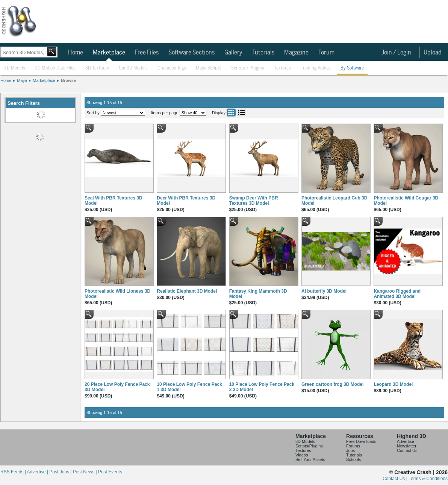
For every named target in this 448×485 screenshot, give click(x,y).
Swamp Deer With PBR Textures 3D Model (254, 201)
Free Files (147, 53)
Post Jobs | (61, 472)
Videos (302, 455)
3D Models (15, 68)
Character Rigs (172, 68)
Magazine (296, 53)
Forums (353, 446)
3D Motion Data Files (55, 68)
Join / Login (396, 53)
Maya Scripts (209, 68)
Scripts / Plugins (248, 68)
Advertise (406, 441)
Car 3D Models (133, 68)
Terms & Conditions (428, 479)
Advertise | (38, 472)
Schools (353, 459)
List (241, 113)
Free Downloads (361, 441)
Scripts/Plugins (309, 446)
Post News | (86, 472)
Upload (433, 53)
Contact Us (407, 450)
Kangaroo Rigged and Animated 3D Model (397, 294)
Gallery (233, 53)
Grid (231, 113)
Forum (326, 53)
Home (76, 53)
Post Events (110, 472)
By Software (352, 68)
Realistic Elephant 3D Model (187, 291)
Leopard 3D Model (393, 384)
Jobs (350, 450)
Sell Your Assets (310, 459)
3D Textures (97, 68)
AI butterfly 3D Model (324, 291)
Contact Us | (396, 479)
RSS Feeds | (14, 472)
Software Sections (191, 53)
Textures (282, 68)
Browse (68, 80)
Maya (22, 80)
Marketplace (109, 53)
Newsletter (407, 446)
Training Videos (316, 68)
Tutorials (263, 53)
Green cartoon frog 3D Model (332, 384)
